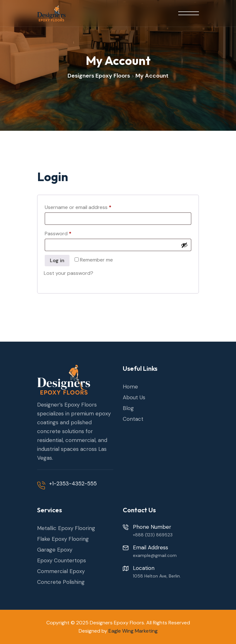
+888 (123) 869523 (153, 535)
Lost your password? (69, 273)
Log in (57, 260)
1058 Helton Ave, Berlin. (157, 576)
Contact (133, 419)
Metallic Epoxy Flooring (66, 528)
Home (130, 387)
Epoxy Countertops (62, 560)
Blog (128, 408)
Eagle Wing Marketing (133, 631)
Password (68, 233)
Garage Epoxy (55, 550)
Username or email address (88, 206)
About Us (134, 397)
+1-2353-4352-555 (73, 483)
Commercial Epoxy (61, 571)
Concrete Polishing (61, 582)
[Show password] (184, 245)
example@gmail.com (155, 555)
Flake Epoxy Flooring (63, 539)
